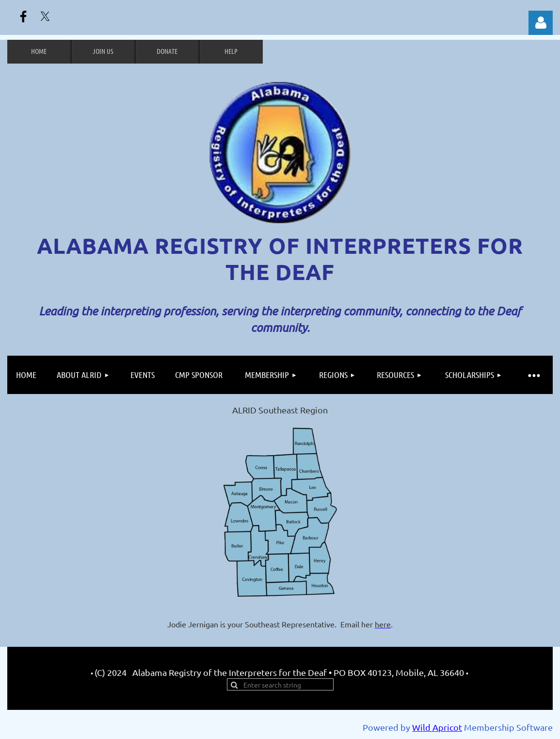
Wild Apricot (437, 727)
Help (231, 51)
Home (39, 51)
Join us (103, 51)
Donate (167, 51)
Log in (541, 23)
